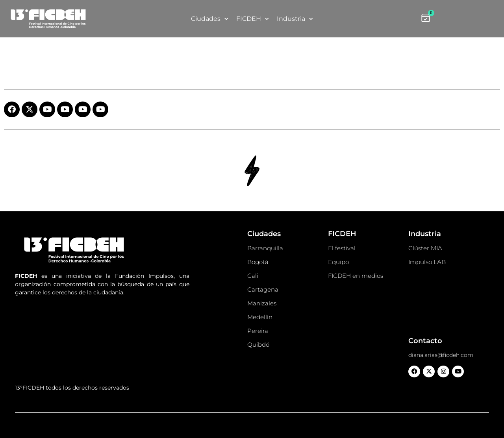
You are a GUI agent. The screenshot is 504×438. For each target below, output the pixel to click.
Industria (295, 19)
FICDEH (253, 19)
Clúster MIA (425, 248)
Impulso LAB (427, 262)
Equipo (338, 262)
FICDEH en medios (356, 276)
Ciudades (210, 19)
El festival (342, 248)
